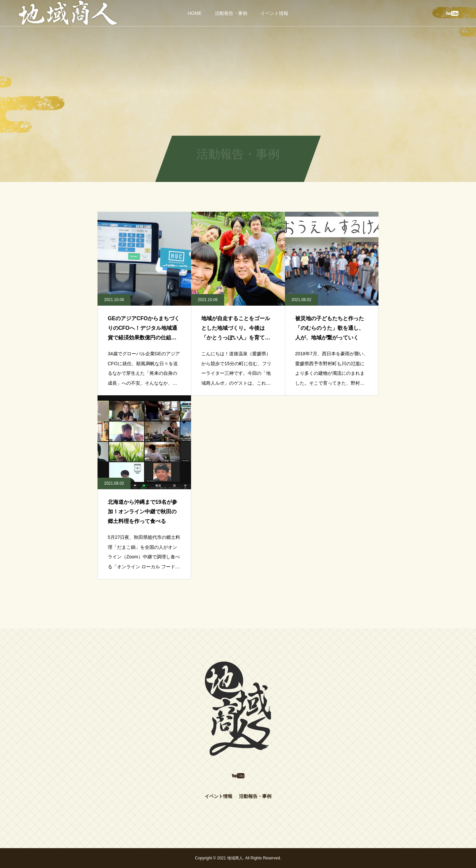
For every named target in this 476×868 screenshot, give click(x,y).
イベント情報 (274, 13)
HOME (195, 13)
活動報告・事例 (231, 13)
